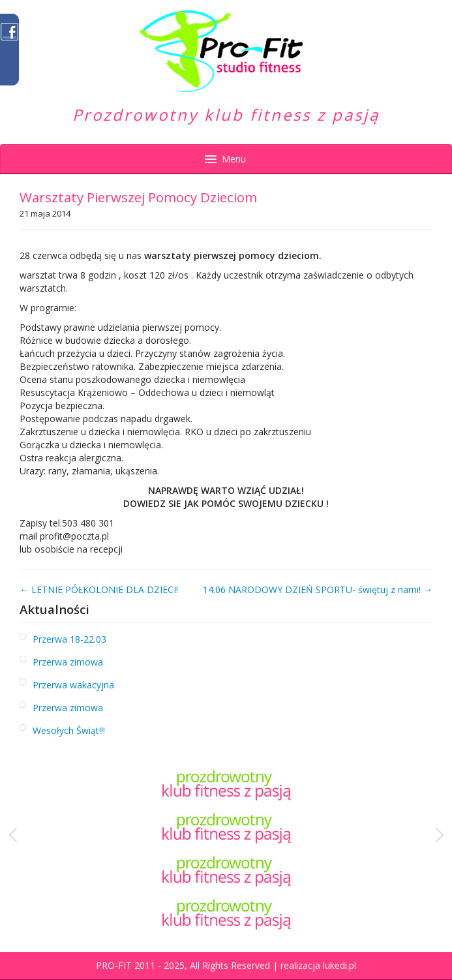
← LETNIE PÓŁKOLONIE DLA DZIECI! (99, 590)
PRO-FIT (114, 965)
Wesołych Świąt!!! (69, 730)
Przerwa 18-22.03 (69, 639)
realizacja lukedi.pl (318, 965)
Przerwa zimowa (68, 662)
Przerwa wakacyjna (73, 685)
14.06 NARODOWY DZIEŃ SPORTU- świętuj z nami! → (318, 590)
